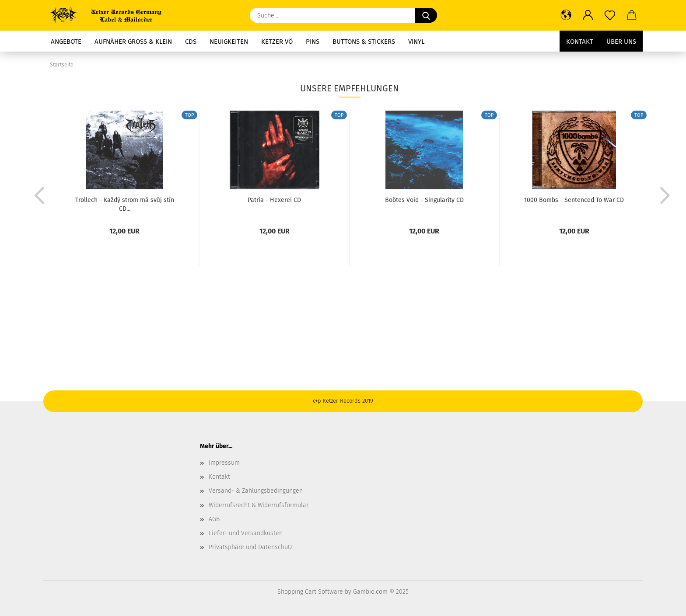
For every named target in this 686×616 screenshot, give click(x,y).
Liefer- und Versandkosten (246, 533)
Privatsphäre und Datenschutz (251, 547)
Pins (313, 42)
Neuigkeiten (229, 42)
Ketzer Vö (277, 42)
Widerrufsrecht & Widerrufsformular (259, 505)
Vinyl (416, 42)
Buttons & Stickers (364, 42)
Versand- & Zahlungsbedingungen (256, 491)
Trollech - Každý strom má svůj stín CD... (125, 204)
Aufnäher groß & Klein (133, 42)
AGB (214, 519)
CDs (191, 42)
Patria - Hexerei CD (274, 200)
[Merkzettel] (610, 15)
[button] (566, 15)
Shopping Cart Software (310, 592)
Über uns (621, 42)
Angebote (66, 42)
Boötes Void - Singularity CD (424, 200)
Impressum (224, 463)
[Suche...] (426, 15)
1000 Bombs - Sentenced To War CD (574, 200)
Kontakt (580, 42)
